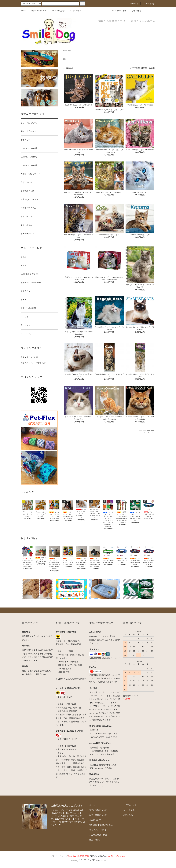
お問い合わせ (135, 11)
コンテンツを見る (75, 11)
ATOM (98, 840)
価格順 (144, 68)
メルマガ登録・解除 (117, 11)
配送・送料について (98, 815)
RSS (91, 840)
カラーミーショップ (59, 856)
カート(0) (148, 4)
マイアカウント (130, 805)
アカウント (132, 4)
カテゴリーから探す (37, 11)
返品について (95, 820)
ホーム (24, 11)
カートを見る (129, 810)
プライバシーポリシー (99, 830)
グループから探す (56, 11)
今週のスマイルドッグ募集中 (33, 363)
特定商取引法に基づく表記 (101, 825)
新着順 (152, 68)
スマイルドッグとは (29, 357)
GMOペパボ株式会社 (99, 856)
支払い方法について (98, 810)
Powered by (88, 861)
